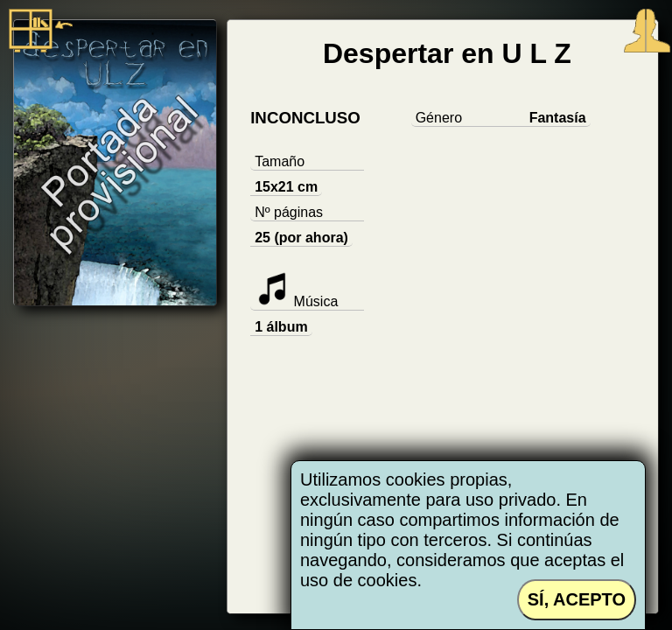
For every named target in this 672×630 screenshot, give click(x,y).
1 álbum (281, 327)
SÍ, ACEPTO (577, 599)
